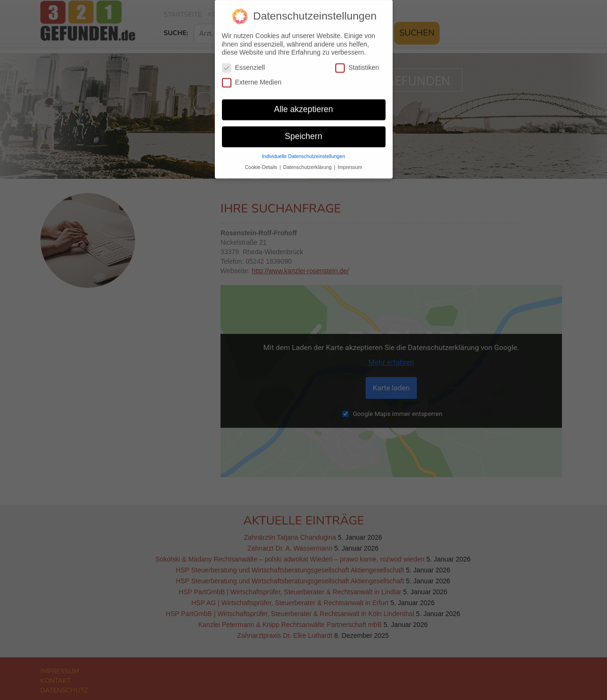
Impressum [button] (350, 161)
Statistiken (357, 62)
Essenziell (244, 62)
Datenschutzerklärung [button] (308, 161)
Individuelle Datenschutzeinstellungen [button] (303, 150)
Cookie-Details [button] (262, 161)
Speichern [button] (304, 130)
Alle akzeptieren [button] (304, 103)
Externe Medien (252, 77)
